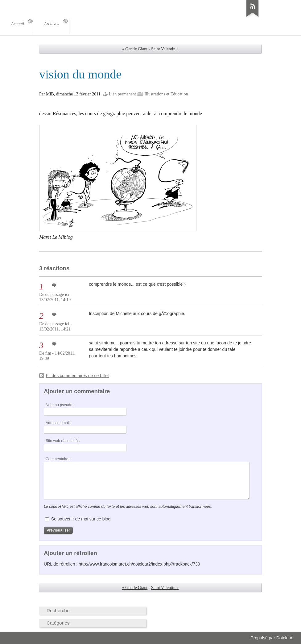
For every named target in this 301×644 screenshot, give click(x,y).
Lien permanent (122, 94)
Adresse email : (59, 423)
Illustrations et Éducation (166, 94)
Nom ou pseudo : (60, 405)
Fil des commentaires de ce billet (77, 376)
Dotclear (284, 638)
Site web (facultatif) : (63, 441)
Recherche (58, 610)
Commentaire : (58, 459)
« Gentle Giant (135, 49)
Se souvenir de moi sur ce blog (81, 519)
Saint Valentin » (165, 49)
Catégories (58, 623)
